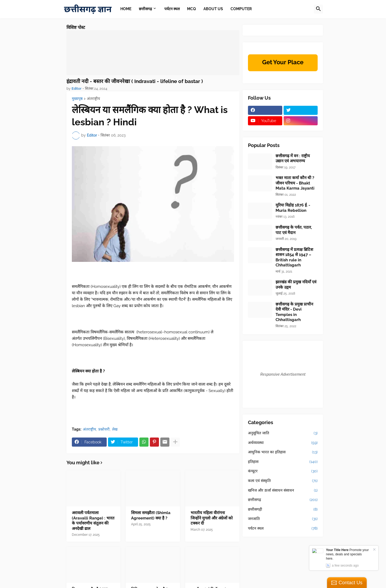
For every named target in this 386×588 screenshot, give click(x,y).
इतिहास (283, 462)
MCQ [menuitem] (192, 9)
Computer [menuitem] (241, 9)
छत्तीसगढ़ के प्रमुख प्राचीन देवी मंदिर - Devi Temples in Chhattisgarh (294, 312)
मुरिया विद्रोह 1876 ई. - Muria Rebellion (293, 208)
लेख (115, 429)
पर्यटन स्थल (283, 529)
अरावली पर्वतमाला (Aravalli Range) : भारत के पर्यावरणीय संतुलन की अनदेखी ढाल (93, 521)
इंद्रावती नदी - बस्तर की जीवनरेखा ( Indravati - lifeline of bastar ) (135, 81)
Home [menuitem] (126, 9)
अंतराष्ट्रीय (93, 99)
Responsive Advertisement (283, 374)
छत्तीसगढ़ (283, 500)
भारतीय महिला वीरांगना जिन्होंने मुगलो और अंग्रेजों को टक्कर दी (212, 518)
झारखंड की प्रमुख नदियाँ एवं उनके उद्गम (296, 285)
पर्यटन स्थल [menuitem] (172, 9)
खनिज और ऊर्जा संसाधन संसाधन (283, 491)
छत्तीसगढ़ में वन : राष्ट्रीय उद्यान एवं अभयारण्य (293, 159)
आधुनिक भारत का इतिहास (283, 452)
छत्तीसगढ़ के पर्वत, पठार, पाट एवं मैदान (294, 230)
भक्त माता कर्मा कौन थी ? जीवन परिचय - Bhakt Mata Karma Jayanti (295, 183)
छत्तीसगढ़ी (283, 510)
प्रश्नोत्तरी (104, 429)
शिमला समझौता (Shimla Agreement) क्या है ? (151, 515)
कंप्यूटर (283, 471)
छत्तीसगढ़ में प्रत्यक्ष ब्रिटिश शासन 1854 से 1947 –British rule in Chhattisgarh (294, 257)
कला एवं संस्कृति (283, 481)
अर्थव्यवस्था (283, 443)
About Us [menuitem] (213, 9)
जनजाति (283, 519)
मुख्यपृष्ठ (77, 99)
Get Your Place (283, 62)
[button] (318, 9)
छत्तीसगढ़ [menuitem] (145, 9)
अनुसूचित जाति (283, 433)
